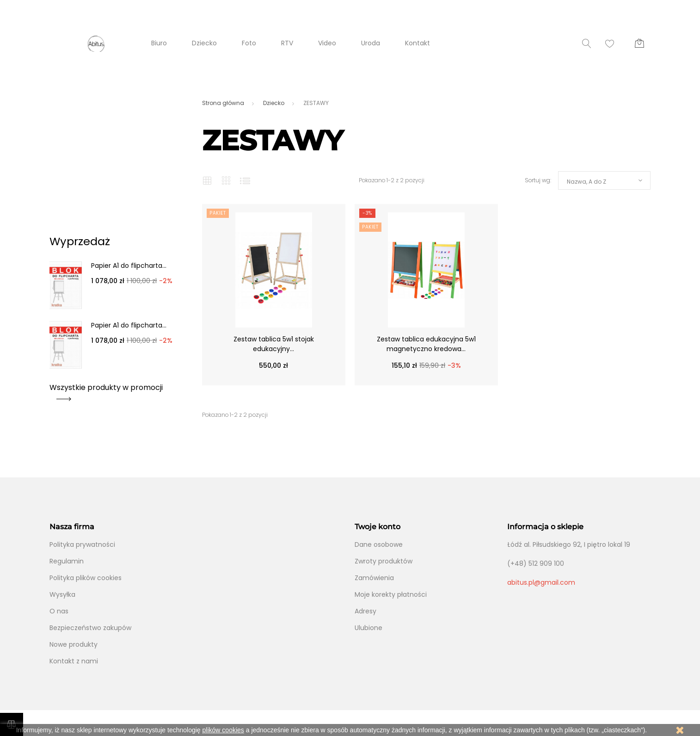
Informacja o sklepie (545, 527)
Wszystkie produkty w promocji (106, 391)
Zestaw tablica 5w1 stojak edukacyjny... (274, 344)
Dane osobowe (379, 544)
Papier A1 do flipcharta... (129, 266)
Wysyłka (62, 594)
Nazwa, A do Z (586, 182)
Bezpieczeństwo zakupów (90, 628)
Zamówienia (374, 578)
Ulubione (368, 628)
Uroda (371, 43)
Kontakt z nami (74, 661)
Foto (249, 43)
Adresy (365, 611)
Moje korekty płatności (391, 594)
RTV (287, 43)
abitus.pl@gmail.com (541, 582)
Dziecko (204, 43)
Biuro (159, 43)
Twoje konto (378, 527)
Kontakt (418, 43)
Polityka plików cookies (86, 578)
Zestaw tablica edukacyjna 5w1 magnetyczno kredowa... (426, 344)
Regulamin (67, 561)
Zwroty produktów (384, 561)
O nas (59, 611)
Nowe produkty (74, 644)
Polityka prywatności (82, 544)
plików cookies (223, 730)
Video (327, 43)
